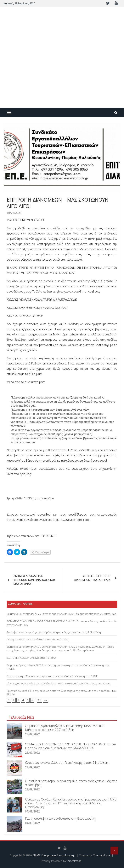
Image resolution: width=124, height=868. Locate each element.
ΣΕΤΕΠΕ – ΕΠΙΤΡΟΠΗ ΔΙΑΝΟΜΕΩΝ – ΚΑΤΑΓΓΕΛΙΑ (92, 578)
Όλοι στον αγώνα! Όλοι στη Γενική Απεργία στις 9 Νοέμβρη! (67, 763)
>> (46, 700)
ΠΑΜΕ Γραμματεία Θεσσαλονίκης (54, 855)
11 (39, 700)
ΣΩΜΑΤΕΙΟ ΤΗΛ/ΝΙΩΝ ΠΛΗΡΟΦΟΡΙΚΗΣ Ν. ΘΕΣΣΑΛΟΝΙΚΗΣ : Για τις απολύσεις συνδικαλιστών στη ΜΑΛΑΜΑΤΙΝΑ (70, 746)
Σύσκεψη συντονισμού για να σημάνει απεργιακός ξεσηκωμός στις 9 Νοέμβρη (54, 632)
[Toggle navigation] (9, 113)
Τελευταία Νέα (21, 717)
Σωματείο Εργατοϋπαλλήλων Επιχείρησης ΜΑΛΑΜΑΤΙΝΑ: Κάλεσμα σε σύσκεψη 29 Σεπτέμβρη (62, 614)
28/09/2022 (32, 734)
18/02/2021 (14, 213)
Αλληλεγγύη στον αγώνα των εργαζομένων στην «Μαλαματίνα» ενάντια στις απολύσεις (59, 683)
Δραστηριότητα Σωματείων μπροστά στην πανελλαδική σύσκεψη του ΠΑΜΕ (52, 676)
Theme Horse (102, 855)
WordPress (74, 861)
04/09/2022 (32, 812)
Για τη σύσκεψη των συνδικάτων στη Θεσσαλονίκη (38, 639)
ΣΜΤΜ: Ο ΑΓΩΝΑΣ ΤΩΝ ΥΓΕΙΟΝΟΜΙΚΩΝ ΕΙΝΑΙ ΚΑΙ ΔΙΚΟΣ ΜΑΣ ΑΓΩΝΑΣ (35, 580)
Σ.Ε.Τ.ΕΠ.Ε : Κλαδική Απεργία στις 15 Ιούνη (32, 658)
